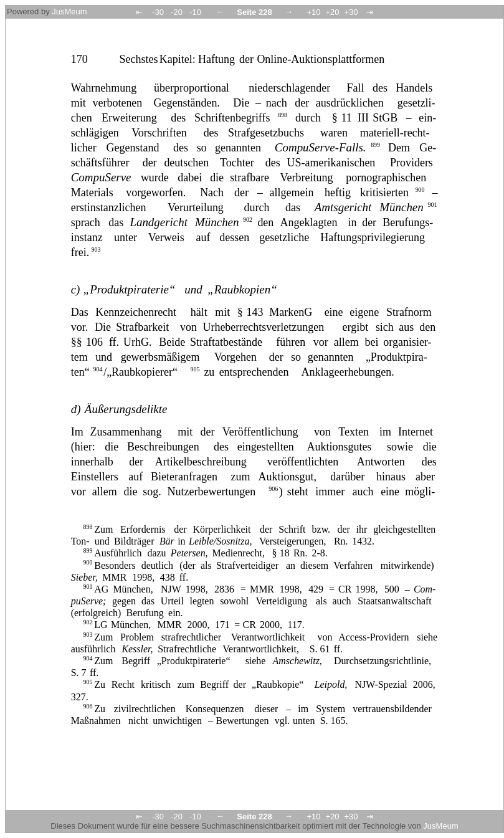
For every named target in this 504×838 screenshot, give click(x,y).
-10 (195, 12)
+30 (351, 12)
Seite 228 (254, 12)
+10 (313, 12)
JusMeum (69, 12)
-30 (158, 12)
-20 (177, 12)
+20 (332, 12)
